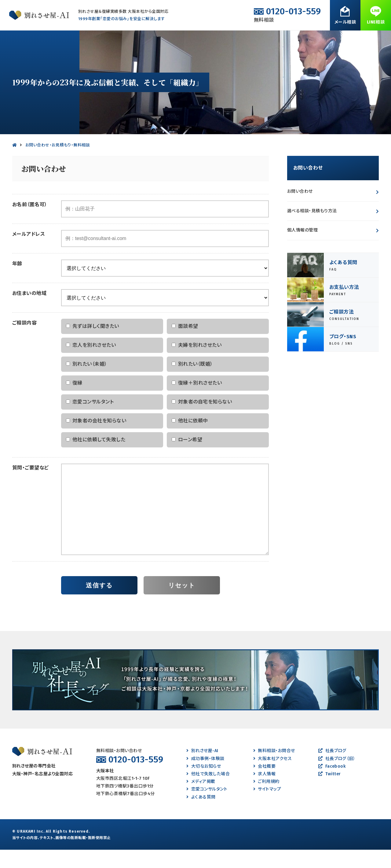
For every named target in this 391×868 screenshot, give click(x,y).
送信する (99, 604)
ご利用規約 (266, 800)
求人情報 (264, 792)
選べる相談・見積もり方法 (312, 229)
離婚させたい (108, 39)
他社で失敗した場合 (208, 792)
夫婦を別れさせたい (197, 363)
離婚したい (150, 39)
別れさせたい (28, 39)
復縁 (184, 39)
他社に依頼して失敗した (96, 458)
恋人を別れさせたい (91, 363)
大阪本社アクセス (272, 777)
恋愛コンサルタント (90, 420)
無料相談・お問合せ (357, 39)
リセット (182, 604)
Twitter (330, 792)
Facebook (332, 785)
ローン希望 (187, 458)
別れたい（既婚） (192, 382)
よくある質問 (271, 39)
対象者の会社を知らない (96, 439)
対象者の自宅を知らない (202, 420)
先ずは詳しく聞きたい (93, 344)
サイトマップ (267, 807)
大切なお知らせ (204, 785)
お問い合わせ (300, 210)
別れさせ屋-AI (202, 769)
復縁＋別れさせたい (197, 401)
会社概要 (264, 785)
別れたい (68, 39)
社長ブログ (332, 769)
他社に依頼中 (190, 439)
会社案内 (311, 39)
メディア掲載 (201, 800)
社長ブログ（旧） (337, 777)
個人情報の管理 (302, 248)
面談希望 (185, 344)
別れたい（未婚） (87, 382)
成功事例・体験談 (223, 39)
